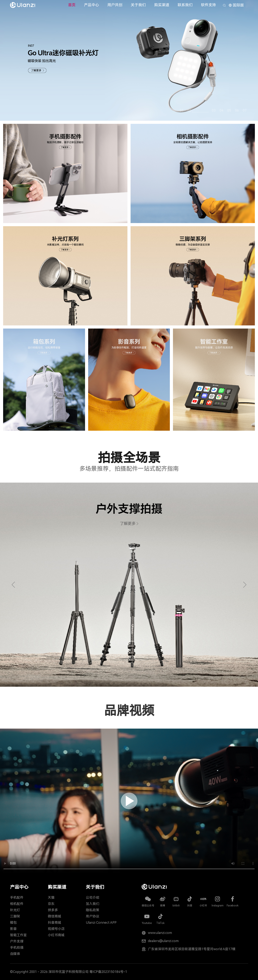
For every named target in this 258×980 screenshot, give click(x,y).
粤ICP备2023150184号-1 (108, 972)
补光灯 (15, 910)
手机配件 (17, 898)
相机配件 (17, 904)
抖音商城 (55, 923)
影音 (13, 929)
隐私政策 (93, 910)
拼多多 (53, 910)
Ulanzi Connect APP (101, 923)
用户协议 (93, 916)
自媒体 (15, 954)
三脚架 (15, 916)
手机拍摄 (17, 948)
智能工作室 (18, 935)
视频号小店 (56, 929)
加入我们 (93, 904)
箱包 (13, 923)
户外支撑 (17, 941)
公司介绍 (93, 898)
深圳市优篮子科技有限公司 (69, 972)
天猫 (51, 898)
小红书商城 (56, 935)
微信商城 (55, 916)
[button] (13, 585)
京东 (51, 904)
